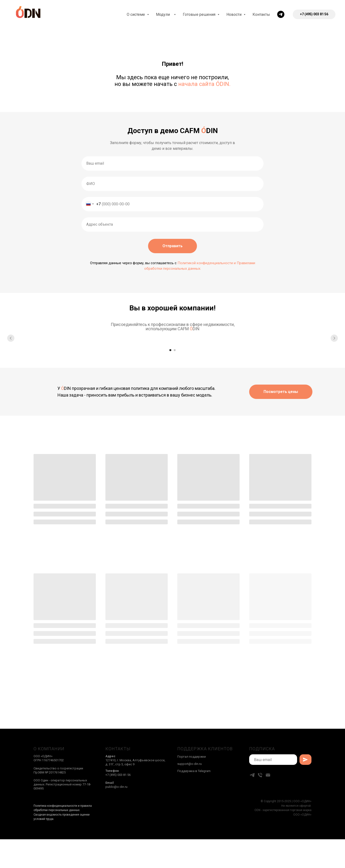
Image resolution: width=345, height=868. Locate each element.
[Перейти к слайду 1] (170, 350)
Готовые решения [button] (200, 14)
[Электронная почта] (268, 775)
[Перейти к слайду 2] (175, 350)
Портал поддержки (192, 757)
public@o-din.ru (116, 787)
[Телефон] (260, 775)
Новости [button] (234, 14)
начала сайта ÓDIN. (204, 84)
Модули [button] (164, 14)
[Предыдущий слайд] (11, 338)
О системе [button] (136, 14)
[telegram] (281, 14)
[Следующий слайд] (334, 338)
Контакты (261, 14)
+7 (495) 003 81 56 (118, 775)
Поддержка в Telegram (194, 771)
